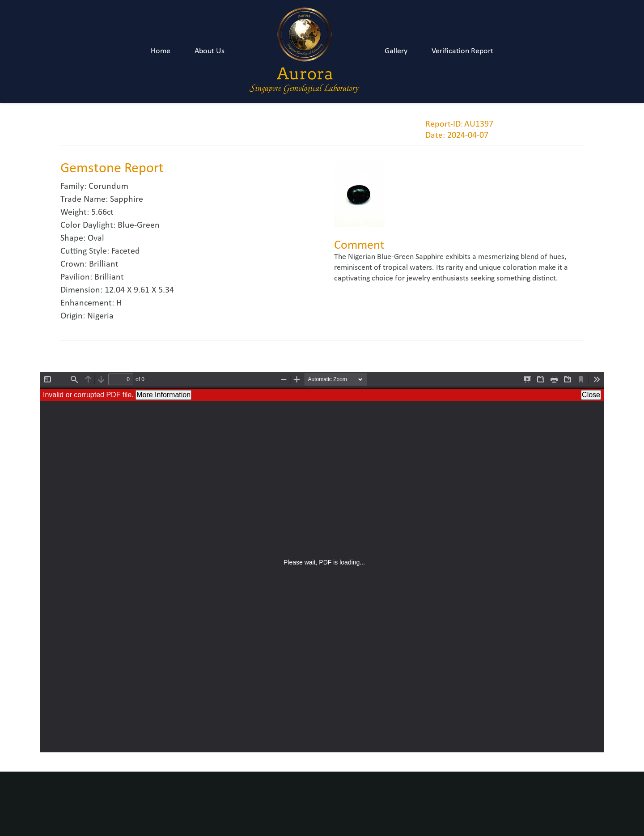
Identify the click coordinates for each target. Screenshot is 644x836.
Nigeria (100, 316)
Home (161, 51)
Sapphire (127, 199)
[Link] (305, 51)
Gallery (396, 51)
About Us (210, 51)
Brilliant (104, 264)
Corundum (108, 187)
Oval (96, 238)
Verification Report (462, 51)
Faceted (126, 251)
